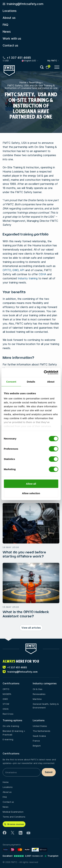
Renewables (39, 694)
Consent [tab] (11, 382)
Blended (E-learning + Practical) (14, 733)
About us (9, 18)
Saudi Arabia (39, 736)
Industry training (28, 278)
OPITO (7, 270)
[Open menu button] (57, 67)
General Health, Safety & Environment (46, 706)
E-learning (8, 739)
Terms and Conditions (14, 817)
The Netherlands (41, 731)
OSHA (42, 274)
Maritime (37, 699)
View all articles (31, 628)
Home (23, 82)
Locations (10, 11)
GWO (15, 270)
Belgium (37, 746)
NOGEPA (7, 694)
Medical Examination (13, 812)
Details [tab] (31, 382)
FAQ (5, 25)
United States (40, 726)
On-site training (11, 726)
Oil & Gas (38, 689)
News (7, 32)
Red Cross (8, 714)
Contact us (10, 45)
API (22, 270)
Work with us (12, 39)
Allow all (31, 484)
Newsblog (35, 82)
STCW (6, 704)
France (36, 741)
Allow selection (31, 493)
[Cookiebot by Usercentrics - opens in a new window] (44, 372)
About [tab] (51, 382)
